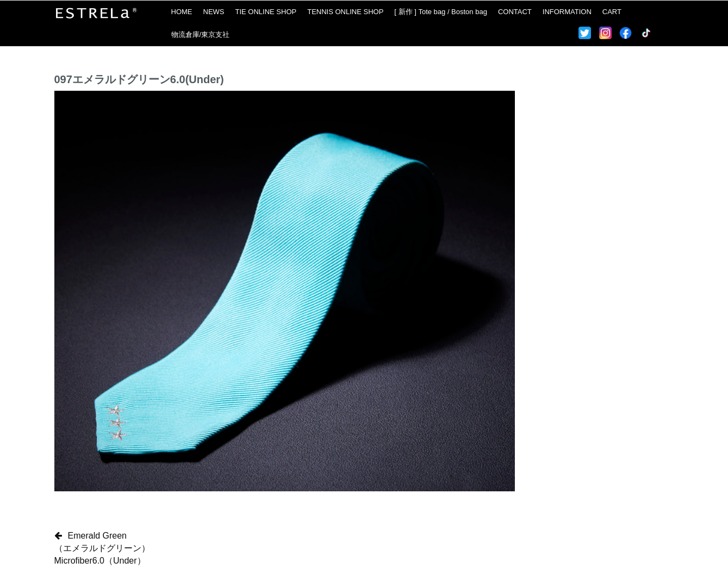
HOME (182, 12)
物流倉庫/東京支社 (201, 35)
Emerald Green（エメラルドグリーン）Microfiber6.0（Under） (102, 548)
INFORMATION (567, 12)
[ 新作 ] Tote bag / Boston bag (441, 12)
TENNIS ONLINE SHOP (345, 12)
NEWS (214, 12)
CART (612, 12)
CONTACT (515, 12)
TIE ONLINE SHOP (266, 12)
